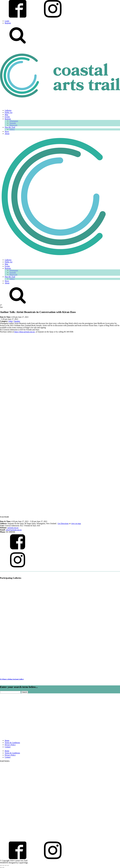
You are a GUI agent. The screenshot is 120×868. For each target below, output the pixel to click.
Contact (8, 747)
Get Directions (63, 523)
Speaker (17, 321)
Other (11, 321)
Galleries (8, 110)
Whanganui (14, 121)
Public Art (8, 112)
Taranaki (13, 123)
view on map (76, 523)
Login (7, 21)
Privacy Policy (10, 745)
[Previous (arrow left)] (1, 868)
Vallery (12, 129)
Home (7, 741)
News (7, 131)
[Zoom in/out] (1, 865)
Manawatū (13, 125)
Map (6, 115)
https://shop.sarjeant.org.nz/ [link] (25, 332)
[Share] (6, 865)
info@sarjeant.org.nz (14, 530)
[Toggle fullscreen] (3, 865)
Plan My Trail (10, 127)
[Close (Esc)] (8, 865)
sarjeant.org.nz (13, 528)
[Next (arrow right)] (3, 868)
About (7, 134)
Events (7, 117)
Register (8, 23)
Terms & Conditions (12, 743)
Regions (8, 119)
